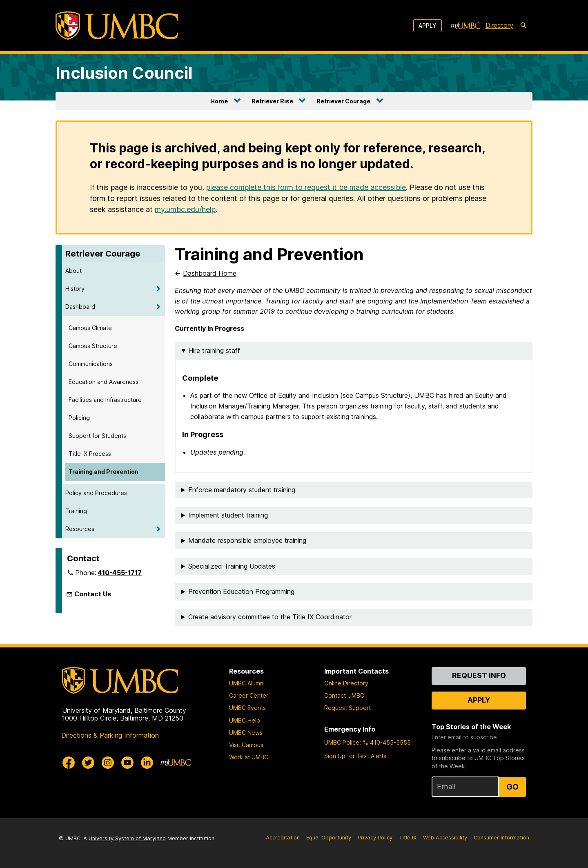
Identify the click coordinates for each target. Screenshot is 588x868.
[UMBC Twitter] (88, 763)
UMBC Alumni (247, 683)
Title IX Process (90, 454)
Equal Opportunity (329, 838)
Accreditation (283, 838)
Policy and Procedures (96, 493)
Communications (91, 364)
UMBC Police (342, 742)
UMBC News (246, 733)
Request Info (479, 675)
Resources (80, 529)
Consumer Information (501, 838)
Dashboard (80, 307)
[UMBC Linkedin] (147, 763)
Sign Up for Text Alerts (355, 756)
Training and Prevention (104, 472)
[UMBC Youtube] (127, 763)
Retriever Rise (272, 101)
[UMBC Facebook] (69, 763)
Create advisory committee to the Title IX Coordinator (270, 617)
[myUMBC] (465, 26)
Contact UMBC (344, 695)
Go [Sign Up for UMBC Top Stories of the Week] (512, 787)
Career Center (249, 695)
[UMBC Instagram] (108, 763)
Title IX (408, 838)
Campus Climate (90, 328)
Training (76, 511)
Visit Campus (246, 745)
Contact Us (93, 594)
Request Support (347, 708)
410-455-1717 (120, 573)
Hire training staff (214, 350)
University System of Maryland (127, 838)
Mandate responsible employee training (247, 540)
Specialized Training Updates (232, 566)
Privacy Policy (375, 838)
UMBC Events (247, 708)
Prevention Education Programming (241, 591)
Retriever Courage (343, 101)
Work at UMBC (249, 757)
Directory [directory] (499, 25)
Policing (79, 418)
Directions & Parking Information (110, 735)
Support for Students (97, 436)
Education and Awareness (104, 382)
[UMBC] (117, 26)
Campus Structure (93, 346)
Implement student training (228, 515)
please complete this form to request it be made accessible (306, 187)
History (75, 289)
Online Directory (346, 683)
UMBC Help (245, 720)
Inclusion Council (124, 73)
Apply (428, 26)
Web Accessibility (445, 838)
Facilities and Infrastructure (105, 400)
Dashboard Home (210, 273)
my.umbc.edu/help (185, 209)
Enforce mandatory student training (242, 490)
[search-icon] (523, 26)
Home (219, 101)
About (73, 271)
